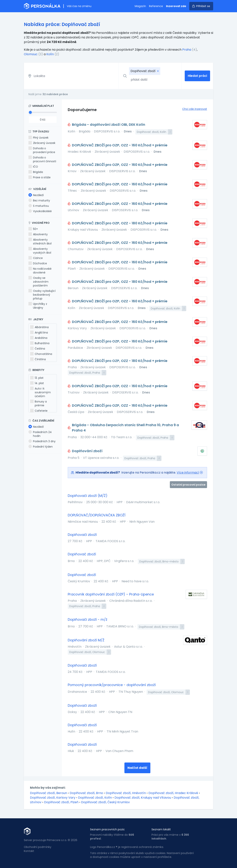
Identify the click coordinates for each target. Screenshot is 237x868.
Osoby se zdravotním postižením (38, 282)
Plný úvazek (38, 138)
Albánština (39, 327)
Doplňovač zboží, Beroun (49, 793)
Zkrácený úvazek (42, 143)
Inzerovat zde (176, 6)
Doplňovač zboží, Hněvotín (126, 793)
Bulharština (40, 343)
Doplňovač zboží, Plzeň (62, 802)
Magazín (140, 6)
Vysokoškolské (40, 211)
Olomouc (31, 54)
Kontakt (29, 851)
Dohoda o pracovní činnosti (42, 159)
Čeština (38, 349)
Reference (156, 6)
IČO (33, 167)
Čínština (38, 359)
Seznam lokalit (161, 829)
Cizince (36, 258)
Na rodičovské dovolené (40, 271)
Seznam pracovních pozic (107, 829)
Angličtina (39, 333)
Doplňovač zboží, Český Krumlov (105, 802)
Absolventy (38, 234)
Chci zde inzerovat (195, 109)
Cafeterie (39, 411)
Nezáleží (36, 195)
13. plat (37, 378)
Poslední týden (41, 447)
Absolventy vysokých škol (40, 251)
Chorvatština (41, 354)
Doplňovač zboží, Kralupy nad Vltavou (143, 798)
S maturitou (39, 206)
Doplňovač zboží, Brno (87, 793)
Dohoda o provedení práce (42, 150)
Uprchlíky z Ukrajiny (38, 306)
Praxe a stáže (39, 177)
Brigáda (36, 172)
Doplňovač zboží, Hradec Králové (174, 793)
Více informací (188, 473)
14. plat (37, 383)
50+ (33, 229)
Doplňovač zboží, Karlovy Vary (53, 798)
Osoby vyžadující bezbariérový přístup (42, 295)
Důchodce (38, 263)
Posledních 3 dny (42, 441)
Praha (187, 50)
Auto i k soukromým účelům (40, 392)
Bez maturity (39, 200)
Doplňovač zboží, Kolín (95, 798)
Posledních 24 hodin (40, 434)
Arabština (39, 338)
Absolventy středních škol (40, 242)
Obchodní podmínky (38, 847)
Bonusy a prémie (38, 403)
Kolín (50, 54)
